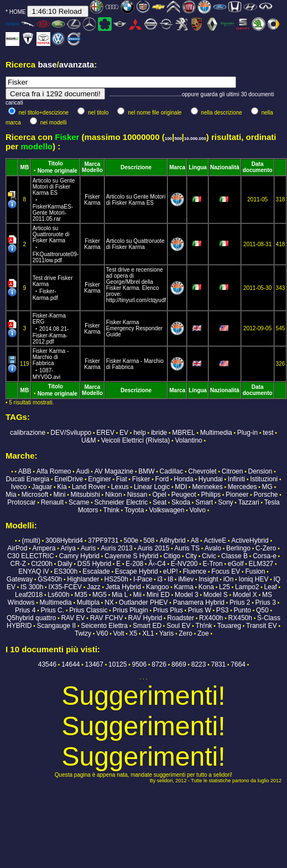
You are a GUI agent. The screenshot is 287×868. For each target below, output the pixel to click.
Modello (92, 170)
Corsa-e (265, 556)
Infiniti (236, 479)
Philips (211, 495)
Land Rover (89, 487)
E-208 (134, 564)
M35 (81, 595)
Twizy (83, 633)
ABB (25, 471)
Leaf (270, 587)
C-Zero (266, 548)
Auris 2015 (153, 548)
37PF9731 (103, 540)
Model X (245, 595)
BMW (146, 471)
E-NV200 (184, 564)
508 (149, 540)
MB (25, 167)
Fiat (122, 479)
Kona (206, 587)
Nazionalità (225, 167)
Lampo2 (247, 587)
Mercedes (242, 487)
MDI (181, 487)
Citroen (233, 471)
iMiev (186, 579)
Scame (79, 502)
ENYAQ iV (33, 571)
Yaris (166, 633)
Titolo (56, 163)
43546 (47, 664)
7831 (219, 664)
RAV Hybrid (145, 618)
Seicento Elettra (104, 626)
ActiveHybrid (250, 540)
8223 (199, 664)
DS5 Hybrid (94, 564)
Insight (208, 579)
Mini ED (158, 595)
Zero (186, 633)
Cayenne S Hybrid (131, 556)
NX (109, 602)
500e (131, 540)
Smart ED (147, 626)
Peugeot (184, 495)
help (140, 433)
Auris (88, 548)
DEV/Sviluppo (71, 433)
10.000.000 (195, 139)
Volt (119, 633)
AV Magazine (114, 471)
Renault (52, 502)
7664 (238, 664)
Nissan (137, 495)
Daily (65, 564)
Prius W (200, 610)
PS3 (223, 610)
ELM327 (261, 564)
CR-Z (18, 564)
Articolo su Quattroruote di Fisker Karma (135, 244)
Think (111, 510)
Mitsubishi (85, 495)
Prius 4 (25, 610)
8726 (159, 664)
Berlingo (238, 548)
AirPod (17, 548)
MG (267, 487)
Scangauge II (56, 626)
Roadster (181, 618)
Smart (204, 502)
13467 (94, 664)
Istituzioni (264, 479)
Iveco (19, 487)
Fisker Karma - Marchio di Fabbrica (51, 364)
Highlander (83, 579)
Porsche (265, 495)
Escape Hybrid (137, 571)
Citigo (172, 556)
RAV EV (73, 618)
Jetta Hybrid (123, 587)
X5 (134, 633)
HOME (18, 12)
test (268, 433)
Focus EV (226, 571)
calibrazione (28, 433)
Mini (59, 495)
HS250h (116, 579)
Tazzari (249, 502)
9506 (139, 664)
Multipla (88, 602)
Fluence (195, 571)
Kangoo (157, 587)
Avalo (213, 548)
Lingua (198, 167)
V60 (102, 633)
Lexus (120, 487)
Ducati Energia (27, 479)
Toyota (134, 510)
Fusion (255, 571)
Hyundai (211, 479)
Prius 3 (266, 602)
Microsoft (35, 495)
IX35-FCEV (65, 587)
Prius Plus (168, 610)
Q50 (262, 610)
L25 (225, 587)
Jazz (94, 587)
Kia (62, 487)
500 (178, 139)
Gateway (20, 579)
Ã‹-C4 (157, 564)
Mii (137, 595)
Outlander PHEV (143, 602)
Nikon (114, 495)
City (191, 556)
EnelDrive (69, 479)
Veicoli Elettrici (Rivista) (136, 440)
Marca (93, 164)
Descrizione (136, 167)
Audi (83, 471)
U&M (89, 440)
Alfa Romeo (54, 471)
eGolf (236, 564)
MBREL (183, 433)
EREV (105, 433)
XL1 (148, 633)
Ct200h (42, 564)
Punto (242, 610)
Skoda (181, 502)
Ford (162, 479)
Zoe (203, 633)
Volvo (198, 510)
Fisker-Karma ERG (51, 329)
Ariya (68, 548)
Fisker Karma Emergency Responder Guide (134, 328)
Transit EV (262, 626)
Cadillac (172, 471)
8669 (179, 664)
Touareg (229, 626)
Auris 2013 (116, 548)
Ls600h (58, 595)
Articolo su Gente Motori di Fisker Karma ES (136, 200)
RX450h (240, 618)
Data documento (258, 167)
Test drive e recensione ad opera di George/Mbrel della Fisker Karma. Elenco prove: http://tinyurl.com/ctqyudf (136, 285)
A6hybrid (172, 540)
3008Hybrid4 (64, 540)
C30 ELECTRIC (31, 556)
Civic (209, 556)
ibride (159, 433)
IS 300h (32, 587)
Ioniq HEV (253, 579)
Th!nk (204, 626)
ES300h (66, 571)
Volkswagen (166, 510)
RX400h (211, 618)
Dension (260, 471)
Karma (92, 203)
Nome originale (58, 171)
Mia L (120, 595)
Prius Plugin (131, 610)
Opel (159, 495)
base (47, 64)
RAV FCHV (107, 618)
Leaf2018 (29, 595)
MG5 (100, 595)
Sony (225, 502)
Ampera (44, 548)
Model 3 (187, 595)
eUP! (171, 571)
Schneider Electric (121, 502)
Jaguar (42, 487)
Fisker (92, 197)
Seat (160, 502)
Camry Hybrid (79, 556)
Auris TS (187, 548)
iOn (229, 579)
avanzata (77, 64)
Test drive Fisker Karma (53, 288)
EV (124, 433)
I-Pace (143, 579)
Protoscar (21, 502)
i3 (160, 579)
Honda (183, 479)
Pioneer (237, 495)
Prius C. (52, 610)
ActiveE (215, 540)
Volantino (188, 440)
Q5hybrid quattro (31, 618)
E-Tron (212, 564)
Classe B (234, 556)
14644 (71, 664)
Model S (216, 595)
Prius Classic (88, 610)
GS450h (50, 579)
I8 (170, 579)
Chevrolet (202, 471)
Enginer (99, 479)
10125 (118, 664)
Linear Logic (152, 487)
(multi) (31, 540)
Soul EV (178, 626)
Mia (11, 495)
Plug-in (247, 433)
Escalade (96, 571)
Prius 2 (240, 602)
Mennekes (207, 487)
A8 (195, 540)
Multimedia (216, 433)
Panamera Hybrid (199, 602)
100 (168, 139)
